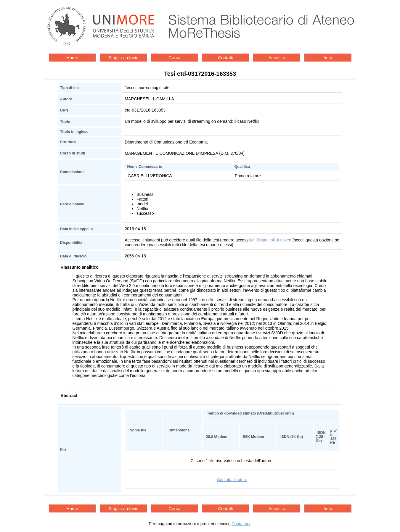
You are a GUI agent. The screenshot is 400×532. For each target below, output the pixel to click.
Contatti (226, 58)
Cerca (174, 58)
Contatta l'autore (232, 480)
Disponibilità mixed (274, 240)
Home (72, 58)
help (328, 58)
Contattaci (241, 524)
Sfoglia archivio (123, 58)
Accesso (277, 58)
